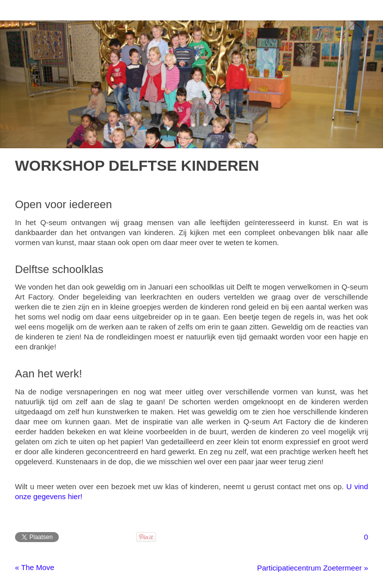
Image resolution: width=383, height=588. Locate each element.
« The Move (35, 567)
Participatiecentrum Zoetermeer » (312, 568)
